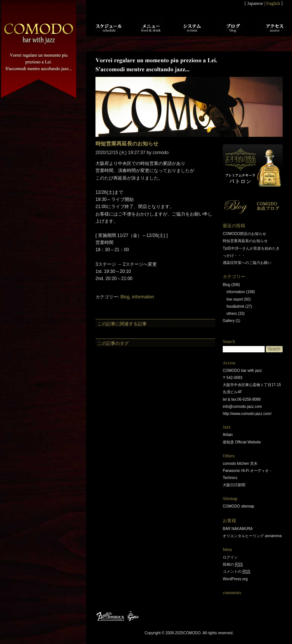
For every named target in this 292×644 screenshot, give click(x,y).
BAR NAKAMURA (238, 529)
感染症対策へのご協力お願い (247, 263)
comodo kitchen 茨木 (240, 464)
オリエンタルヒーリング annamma (252, 536)
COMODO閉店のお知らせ (244, 234)
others (232, 314)
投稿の (233, 565)
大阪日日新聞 (234, 485)
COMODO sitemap (238, 506)
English (273, 3)
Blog (125, 297)
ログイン (230, 557)
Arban (228, 435)
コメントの (236, 572)
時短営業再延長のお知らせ (245, 241)
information (143, 297)
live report (235, 299)
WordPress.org (235, 579)
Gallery (229, 321)
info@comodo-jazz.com (242, 407)
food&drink (235, 306)
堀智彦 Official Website (242, 442)
